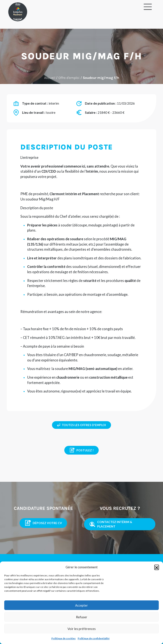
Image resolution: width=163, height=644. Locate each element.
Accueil (50, 78)
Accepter (81, 605)
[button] (157, 567)
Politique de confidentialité (94, 638)
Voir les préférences (82, 629)
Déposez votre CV (43, 523)
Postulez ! (81, 450)
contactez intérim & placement (111, 524)
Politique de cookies (63, 638)
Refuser (82, 617)
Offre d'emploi (69, 78)
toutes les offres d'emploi (81, 425)
